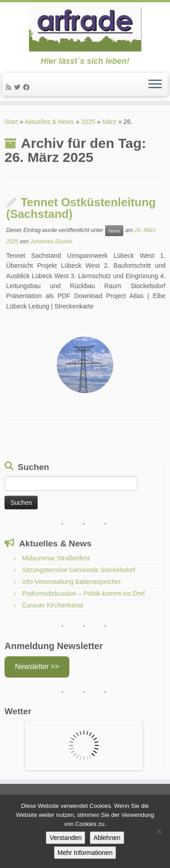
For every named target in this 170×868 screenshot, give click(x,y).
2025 (88, 122)
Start (11, 122)
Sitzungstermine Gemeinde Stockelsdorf (79, 570)
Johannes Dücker (51, 242)
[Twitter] (19, 87)
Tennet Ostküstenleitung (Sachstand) (81, 208)
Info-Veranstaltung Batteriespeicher (72, 582)
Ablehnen (107, 838)
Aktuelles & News (49, 122)
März (109, 122)
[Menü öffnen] (155, 85)
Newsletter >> (37, 666)
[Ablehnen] (159, 831)
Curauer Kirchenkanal (53, 605)
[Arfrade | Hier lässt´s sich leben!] (85, 29)
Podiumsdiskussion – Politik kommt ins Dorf (84, 593)
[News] (10, 87)
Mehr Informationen (85, 853)
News (114, 231)
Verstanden (66, 838)
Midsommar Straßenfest (56, 558)
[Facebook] (28, 87)
